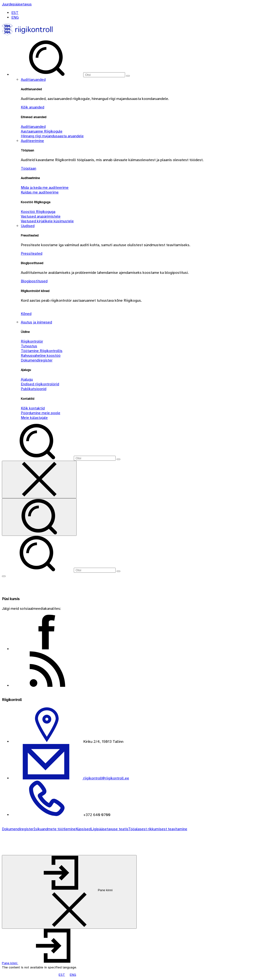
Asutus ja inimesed (36, 322)
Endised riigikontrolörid (40, 384)
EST (15, 13)
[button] (46, 963)
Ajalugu (27, 379)
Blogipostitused (34, 281)
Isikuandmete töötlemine (55, 829)
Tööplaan (28, 168)
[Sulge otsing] (39, 479)
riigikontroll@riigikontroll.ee (106, 778)
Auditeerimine (32, 141)
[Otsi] (104, 75)
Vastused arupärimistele (41, 216)
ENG (15, 17)
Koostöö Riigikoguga (38, 212)
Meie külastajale (34, 418)
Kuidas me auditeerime (40, 192)
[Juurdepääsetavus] (17, 4)
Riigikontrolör (32, 341)
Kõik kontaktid (33, 408)
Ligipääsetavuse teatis (109, 829)
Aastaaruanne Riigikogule (42, 131)
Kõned (26, 314)
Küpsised (83, 829)
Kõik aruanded (33, 107)
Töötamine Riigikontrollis (42, 351)
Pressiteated (32, 254)
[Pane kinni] (69, 892)
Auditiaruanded (33, 80)
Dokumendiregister (37, 360)
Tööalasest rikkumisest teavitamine (158, 829)
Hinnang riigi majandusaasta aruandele (52, 136)
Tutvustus (29, 346)
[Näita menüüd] (4, 576)
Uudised (28, 226)
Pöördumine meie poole (41, 413)
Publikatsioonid (34, 389)
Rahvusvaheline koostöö (41, 356)
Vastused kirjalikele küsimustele (47, 221)
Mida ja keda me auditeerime (45, 188)
